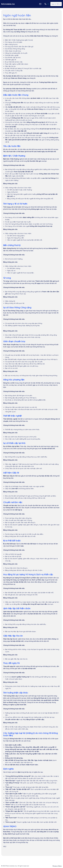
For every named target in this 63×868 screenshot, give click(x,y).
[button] (46, 4)
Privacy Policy (57, 866)
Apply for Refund (56, 4)
